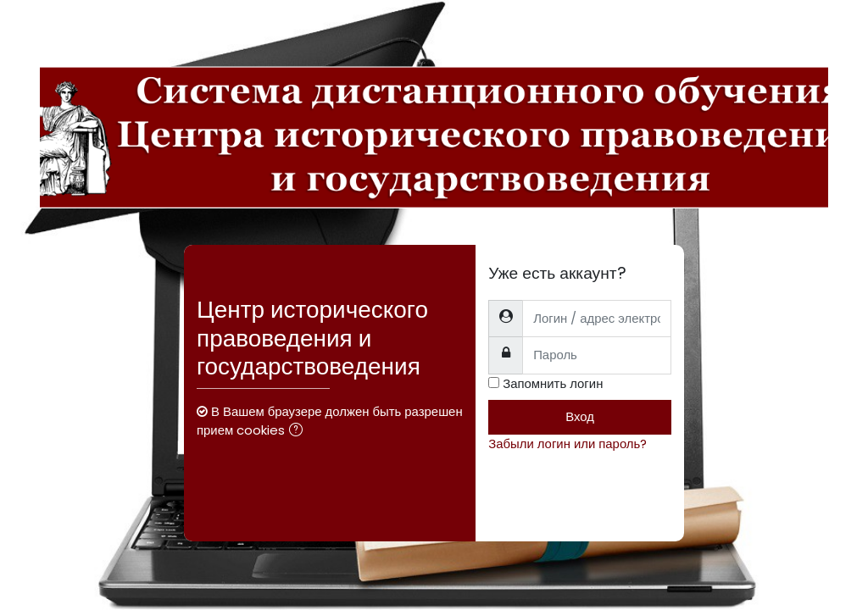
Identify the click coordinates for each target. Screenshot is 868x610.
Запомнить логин (553, 383)
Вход (580, 416)
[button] (299, 431)
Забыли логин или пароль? (568, 444)
